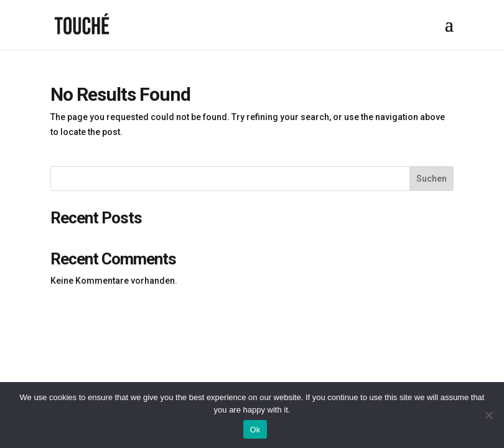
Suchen (432, 179)
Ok (255, 430)
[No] (488, 415)
